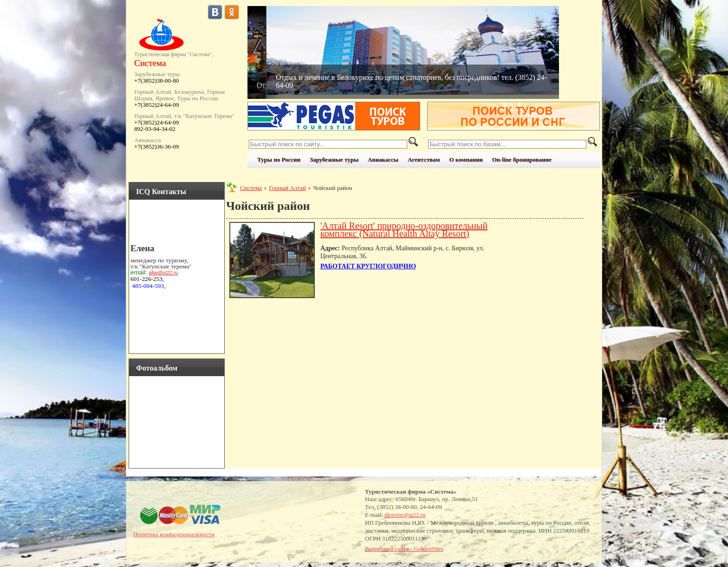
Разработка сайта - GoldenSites (404, 549)
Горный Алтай (287, 188)
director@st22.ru (405, 515)
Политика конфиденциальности (174, 534)
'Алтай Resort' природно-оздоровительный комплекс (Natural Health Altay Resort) (404, 230)
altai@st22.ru (163, 273)
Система (251, 188)
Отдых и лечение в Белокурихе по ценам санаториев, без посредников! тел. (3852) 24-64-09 (411, 81)
